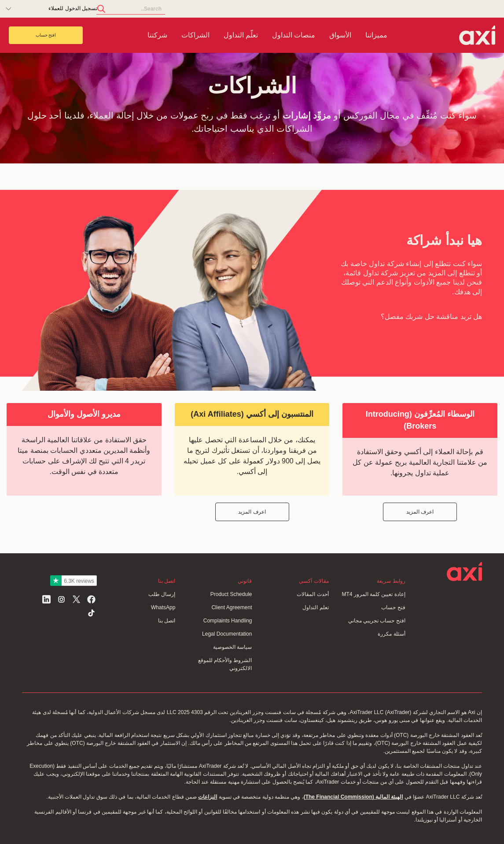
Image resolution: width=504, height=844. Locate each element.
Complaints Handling (228, 621)
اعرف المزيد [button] (420, 512)
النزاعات (208, 797)
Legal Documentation (227, 634)
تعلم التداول (315, 607)
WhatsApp (163, 607)
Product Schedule (231, 594)
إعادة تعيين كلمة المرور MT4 (373, 594)
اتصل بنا (167, 621)
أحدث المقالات (313, 594)
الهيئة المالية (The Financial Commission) (353, 797)
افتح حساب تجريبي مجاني (377, 621)
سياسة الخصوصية (232, 647)
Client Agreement (232, 607)
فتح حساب (393, 607)
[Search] (131, 9)
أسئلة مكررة (391, 634)
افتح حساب (46, 35)
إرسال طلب (162, 594)
